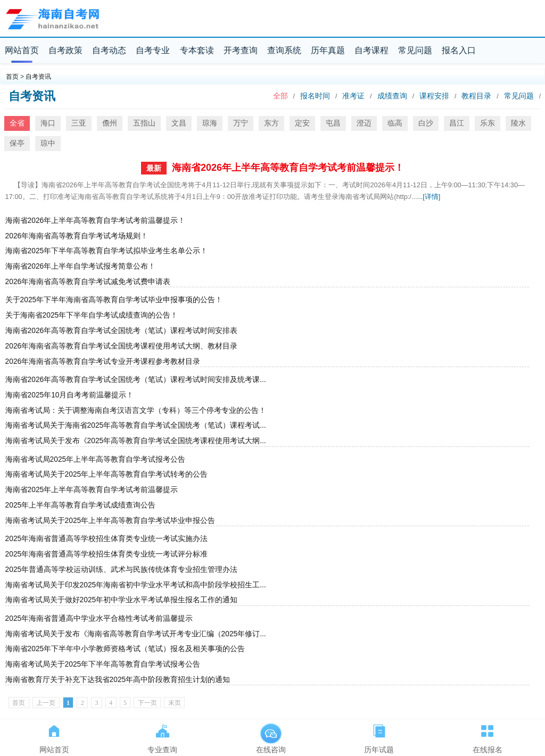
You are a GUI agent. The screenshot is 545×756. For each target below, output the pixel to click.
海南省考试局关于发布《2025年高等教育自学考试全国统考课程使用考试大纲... (136, 441)
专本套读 (197, 50)
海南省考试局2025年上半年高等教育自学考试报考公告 (96, 459)
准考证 (353, 96)
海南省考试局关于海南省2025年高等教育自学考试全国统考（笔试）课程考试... (136, 425)
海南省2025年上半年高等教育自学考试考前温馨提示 (92, 490)
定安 (302, 123)
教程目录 (476, 96)
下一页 (147, 703)
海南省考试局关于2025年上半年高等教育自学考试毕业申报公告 (110, 521)
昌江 (457, 123)
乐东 (488, 123)
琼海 (210, 123)
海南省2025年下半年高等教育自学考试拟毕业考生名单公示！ (107, 251)
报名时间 (315, 96)
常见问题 (415, 50)
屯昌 (333, 123)
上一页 (46, 703)
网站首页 (22, 50)
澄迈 (364, 123)
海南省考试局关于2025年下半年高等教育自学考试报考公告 (103, 664)
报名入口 (459, 50)
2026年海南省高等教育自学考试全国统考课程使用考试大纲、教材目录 (122, 346)
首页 (12, 77)
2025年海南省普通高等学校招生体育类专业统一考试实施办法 (107, 539)
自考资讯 (38, 77)
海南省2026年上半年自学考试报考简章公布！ (81, 266)
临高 (395, 123)
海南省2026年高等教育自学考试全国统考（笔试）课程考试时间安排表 (122, 331)
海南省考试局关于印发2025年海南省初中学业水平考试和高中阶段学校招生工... (136, 585)
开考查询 (241, 50)
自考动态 (109, 50)
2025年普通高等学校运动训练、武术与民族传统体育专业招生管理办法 (122, 570)
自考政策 (65, 50)
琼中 (48, 143)
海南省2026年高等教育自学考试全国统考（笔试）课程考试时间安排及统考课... (136, 380)
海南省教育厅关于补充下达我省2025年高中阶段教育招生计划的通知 (118, 680)
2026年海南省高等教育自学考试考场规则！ (77, 236)
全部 (280, 96)
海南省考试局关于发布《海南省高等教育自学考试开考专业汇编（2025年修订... (136, 634)
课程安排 (434, 96)
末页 (175, 703)
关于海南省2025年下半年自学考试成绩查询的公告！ (92, 315)
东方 (271, 123)
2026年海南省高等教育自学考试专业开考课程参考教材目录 (103, 362)
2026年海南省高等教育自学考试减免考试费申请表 (88, 282)
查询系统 (284, 50)
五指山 (144, 123)
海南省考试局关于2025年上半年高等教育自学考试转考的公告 (107, 474)
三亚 (79, 123)
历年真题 (328, 50)
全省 (17, 123)
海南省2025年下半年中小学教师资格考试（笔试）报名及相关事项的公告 (125, 649)
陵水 (518, 123)
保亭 (17, 143)
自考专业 (153, 50)
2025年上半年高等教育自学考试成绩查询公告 (81, 505)
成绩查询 (392, 96)
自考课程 (371, 50)
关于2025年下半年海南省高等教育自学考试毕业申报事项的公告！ (114, 300)
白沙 (426, 123)
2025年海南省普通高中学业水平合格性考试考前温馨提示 (99, 618)
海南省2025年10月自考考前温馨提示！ (70, 395)
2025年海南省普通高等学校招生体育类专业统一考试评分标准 (107, 554)
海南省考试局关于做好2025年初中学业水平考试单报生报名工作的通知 (122, 600)
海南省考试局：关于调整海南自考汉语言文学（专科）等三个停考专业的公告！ (136, 410)
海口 (48, 123)
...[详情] (429, 197)
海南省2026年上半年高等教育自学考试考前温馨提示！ (288, 168)
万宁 (241, 123)
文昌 (179, 123)
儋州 (110, 123)
